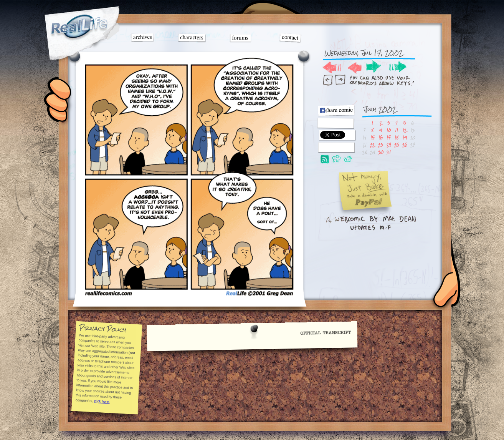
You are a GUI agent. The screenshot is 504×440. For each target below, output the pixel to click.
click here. (102, 401)
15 (373, 137)
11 (397, 130)
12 (405, 130)
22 (372, 145)
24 (389, 145)
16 (381, 137)
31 (389, 152)
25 (397, 145)
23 (381, 145)
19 (405, 137)
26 (405, 145)
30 (381, 152)
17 (389, 137)
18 (397, 137)
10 (389, 130)
